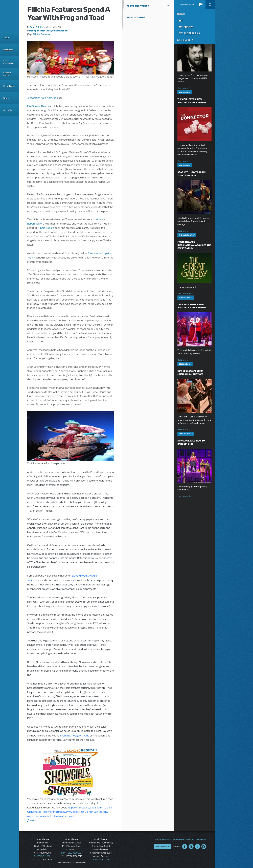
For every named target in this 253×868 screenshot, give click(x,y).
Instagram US (204, 846)
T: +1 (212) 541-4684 (43, 856)
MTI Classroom (8, 62)
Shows (6, 38)
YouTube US (197, 846)
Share (33, 821)
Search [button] (210, 5)
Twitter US (191, 846)
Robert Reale (34, 224)
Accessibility (201, 840)
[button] (201, 5)
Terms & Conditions (163, 840)
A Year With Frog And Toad (43, 98)
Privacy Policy (179, 840)
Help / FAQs (9, 86)
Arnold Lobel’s (46, 228)
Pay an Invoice (184, 40)
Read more (185, 88)
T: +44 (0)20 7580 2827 (72, 853)
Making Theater (37, 31)
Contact (190, 840)
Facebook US (185, 846)
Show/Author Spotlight (57, 31)
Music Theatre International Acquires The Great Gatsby (194, 245)
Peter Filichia (37, 27)
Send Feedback (162, 846)
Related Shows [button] (136, 17)
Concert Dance (7, 74)
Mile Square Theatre (38, 106)
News (6, 98)
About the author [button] (138, 6)
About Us (8, 110)
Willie (98, 219)
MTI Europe (186, 27)
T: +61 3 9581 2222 (101, 860)
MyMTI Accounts (187, 5)
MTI (181, 21)
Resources (8, 50)
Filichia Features (41, 34)
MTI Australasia (190, 33)
